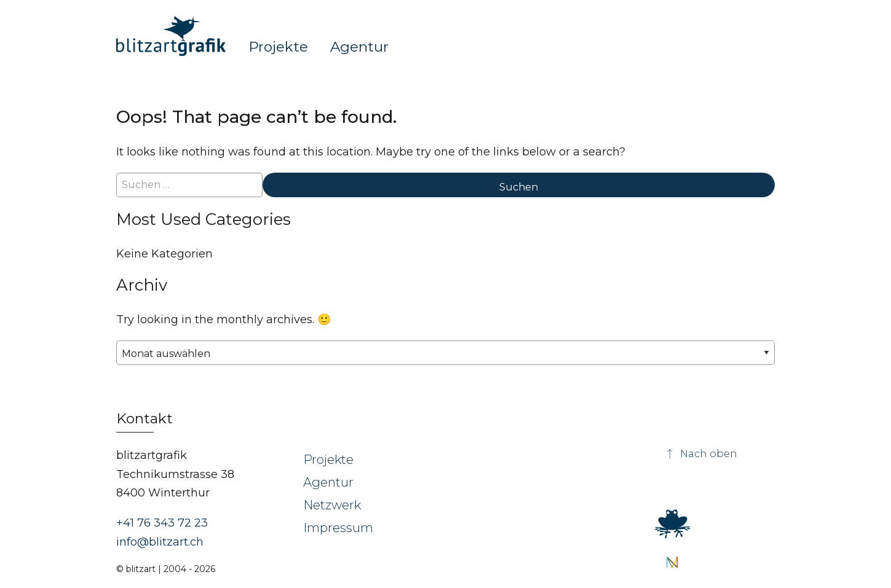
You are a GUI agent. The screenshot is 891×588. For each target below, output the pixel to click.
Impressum (338, 528)
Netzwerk (332, 505)
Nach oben (701, 454)
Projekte (278, 46)
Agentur (359, 46)
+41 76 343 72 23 (162, 523)
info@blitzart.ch (160, 542)
